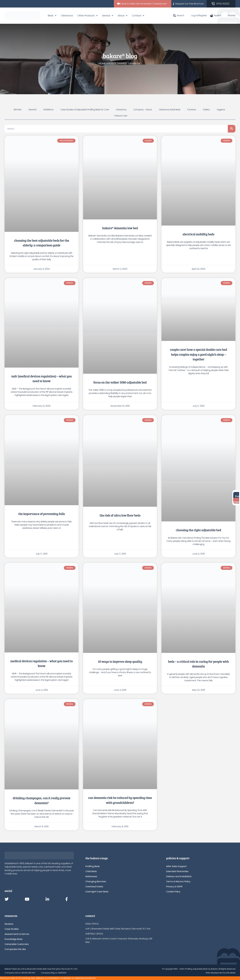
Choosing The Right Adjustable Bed (199, 530)
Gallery (206, 110)
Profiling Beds (93, 866)
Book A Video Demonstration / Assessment (144, 4)
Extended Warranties (177, 871)
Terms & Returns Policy (178, 881)
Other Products (86, 16)
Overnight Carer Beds (97, 892)
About (121, 16)
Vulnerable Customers (17, 944)
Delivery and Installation (179, 876)
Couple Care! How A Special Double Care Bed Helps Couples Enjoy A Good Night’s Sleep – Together (198, 354)
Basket (216, 15)
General (32, 110)
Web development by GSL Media (221, 973)
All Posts (18, 110)
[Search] (232, 129)
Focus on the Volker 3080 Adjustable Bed (120, 382)
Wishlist (230, 15)
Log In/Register (197, 15)
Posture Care (121, 116)
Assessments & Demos (17, 934)
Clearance (67, 16)
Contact (137, 16)
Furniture (192, 110)
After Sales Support (176, 866)
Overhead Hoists (94, 886)
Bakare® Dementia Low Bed (120, 228)
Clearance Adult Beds (170, 110)
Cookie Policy (173, 892)
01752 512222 (223, 4)
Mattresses (91, 876)
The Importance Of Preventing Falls (41, 514)
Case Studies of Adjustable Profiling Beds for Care (85, 110)
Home (102, 64)
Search (179, 15)
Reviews (9, 924)
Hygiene (221, 110)
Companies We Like (15, 949)
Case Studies (12, 929)
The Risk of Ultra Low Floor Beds (120, 515)
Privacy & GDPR (174, 886)
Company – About (143, 110)
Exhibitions (48, 110)
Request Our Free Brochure (189, 4)
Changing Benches (96, 881)
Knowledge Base (14, 939)
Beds (51, 16)
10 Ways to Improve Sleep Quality (120, 661)
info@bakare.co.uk (95, 952)
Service (106, 16)
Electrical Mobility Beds (198, 234)
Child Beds (91, 871)
